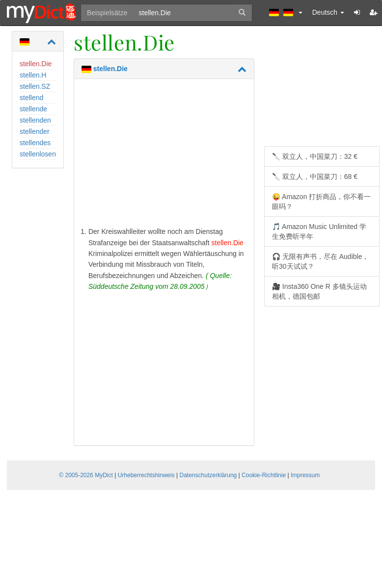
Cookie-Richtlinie (264, 475)
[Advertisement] (164, 155)
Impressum (305, 475)
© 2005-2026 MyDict (86, 475)
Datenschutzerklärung (208, 475)
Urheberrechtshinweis (146, 475)
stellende (33, 109)
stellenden (35, 120)
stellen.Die (36, 64)
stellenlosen (38, 154)
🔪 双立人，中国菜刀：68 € (315, 177)
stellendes (35, 143)
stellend (31, 98)
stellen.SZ (35, 86)
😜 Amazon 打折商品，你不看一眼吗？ (321, 202)
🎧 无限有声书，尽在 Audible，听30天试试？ (320, 261)
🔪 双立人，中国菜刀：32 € (315, 156)
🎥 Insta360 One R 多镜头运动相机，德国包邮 (319, 291)
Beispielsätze (107, 13)
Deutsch (328, 12)
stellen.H (33, 75)
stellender (35, 131)
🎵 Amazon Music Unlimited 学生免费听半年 (319, 231)
